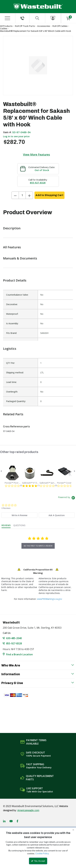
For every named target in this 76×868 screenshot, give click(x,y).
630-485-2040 (14, 638)
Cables (4, 29)
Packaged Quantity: (16, 401)
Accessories (44, 26)
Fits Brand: (11, 333)
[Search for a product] (37, 18)
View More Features (36, 154)
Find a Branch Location (19, 654)
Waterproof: (12, 314)
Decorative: (12, 304)
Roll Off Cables (60, 26)
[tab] (19, 515)
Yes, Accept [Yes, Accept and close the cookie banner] (38, 861)
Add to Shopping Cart (49, 195)
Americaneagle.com (28, 810)
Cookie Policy (42, 854)
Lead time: (11, 382)
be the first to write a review (38, 546)
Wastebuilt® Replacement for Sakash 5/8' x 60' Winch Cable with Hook (36, 31)
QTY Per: (10, 363)
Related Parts (13, 414)
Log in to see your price (16, 136)
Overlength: (12, 392)
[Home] (38, 7)
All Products (6, 26)
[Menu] (8, 18)
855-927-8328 (38, 183)
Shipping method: (15, 372)
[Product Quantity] (22, 195)
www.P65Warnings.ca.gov (50, 599)
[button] (1, 471)
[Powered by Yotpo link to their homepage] (67, 498)
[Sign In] (53, 18)
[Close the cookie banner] (73, 830)
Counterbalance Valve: (17, 295)
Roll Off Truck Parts (25, 26)
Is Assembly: (12, 323)
